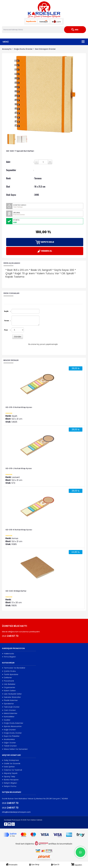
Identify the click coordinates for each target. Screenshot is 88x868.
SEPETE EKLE (45, 242)
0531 (10, 636)
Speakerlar (8, 704)
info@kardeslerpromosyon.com (16, 812)
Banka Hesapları (10, 780)
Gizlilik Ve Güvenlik (11, 764)
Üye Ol (55, 865)
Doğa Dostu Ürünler (23, 49)
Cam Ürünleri (9, 710)
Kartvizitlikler (8, 717)
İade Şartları (8, 767)
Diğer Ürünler (9, 743)
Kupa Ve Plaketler (11, 736)
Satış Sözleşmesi (10, 760)
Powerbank (8, 681)
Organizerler (9, 687)
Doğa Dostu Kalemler (13, 723)
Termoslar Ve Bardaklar (14, 668)
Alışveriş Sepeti (10, 773)
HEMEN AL (45, 251)
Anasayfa (7, 49)
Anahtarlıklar (8, 739)
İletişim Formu (9, 786)
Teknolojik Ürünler (11, 707)
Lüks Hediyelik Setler (12, 694)
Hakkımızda (8, 654)
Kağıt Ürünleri (9, 730)
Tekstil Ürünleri (9, 746)
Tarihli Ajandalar (10, 674)
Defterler (7, 678)
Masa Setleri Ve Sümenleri (15, 749)
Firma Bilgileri (9, 657)
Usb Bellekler (9, 684)
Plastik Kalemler (10, 700)
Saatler (6, 720)
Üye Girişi (34, 865)
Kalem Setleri (9, 691)
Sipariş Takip (9, 777)
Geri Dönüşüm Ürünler (45, 49)
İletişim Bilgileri (9, 783)
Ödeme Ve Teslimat (12, 770)
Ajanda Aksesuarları (12, 726)
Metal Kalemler (10, 713)
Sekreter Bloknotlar (11, 697)
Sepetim (77, 865)
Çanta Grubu (9, 671)
